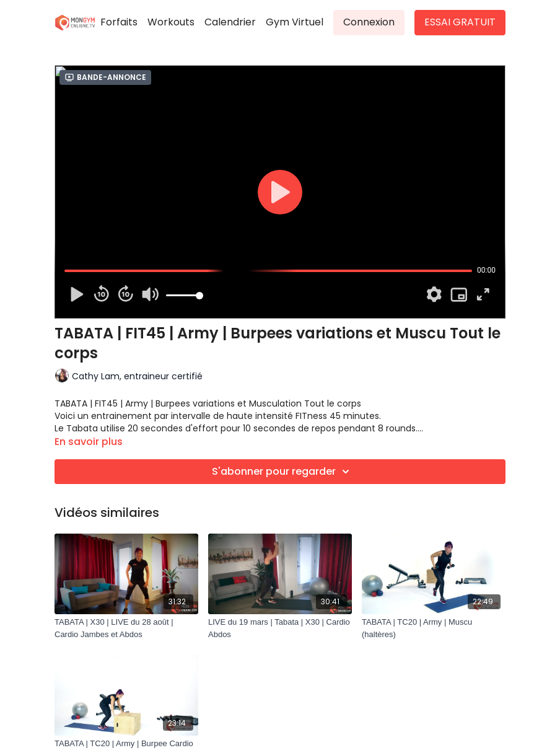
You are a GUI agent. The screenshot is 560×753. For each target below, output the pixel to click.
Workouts (171, 22)
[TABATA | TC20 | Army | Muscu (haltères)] (434, 628)
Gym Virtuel (295, 22)
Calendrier (230, 22)
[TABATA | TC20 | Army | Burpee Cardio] (126, 744)
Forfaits (119, 22)
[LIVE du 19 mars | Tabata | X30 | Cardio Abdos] (280, 628)
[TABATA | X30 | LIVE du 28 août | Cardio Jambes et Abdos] (126, 628)
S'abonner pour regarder (282, 472)
